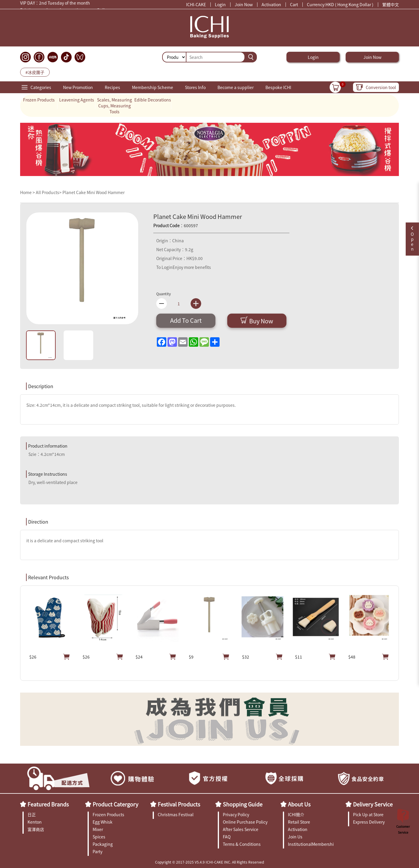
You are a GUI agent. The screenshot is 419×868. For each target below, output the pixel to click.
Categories (41, 87)
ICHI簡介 (296, 814)
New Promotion (78, 87)
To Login (164, 267)
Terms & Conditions (242, 844)
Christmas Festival (176, 814)
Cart (294, 4)
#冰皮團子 (35, 72)
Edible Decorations (153, 100)
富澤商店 (36, 829)
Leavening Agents (77, 100)
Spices (99, 837)
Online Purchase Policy (245, 822)
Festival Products (179, 804)
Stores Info (195, 87)
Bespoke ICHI (278, 87)
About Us (299, 804)
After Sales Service (241, 829)
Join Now (244, 4)
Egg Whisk (103, 822)
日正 (32, 814)
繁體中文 (391, 4)
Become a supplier (236, 87)
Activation (271, 4)
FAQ (227, 837)
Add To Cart (186, 320)
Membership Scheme (153, 87)
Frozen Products (39, 100)
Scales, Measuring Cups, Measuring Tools (115, 106)
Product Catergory (115, 804)
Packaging (103, 844)
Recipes (112, 87)
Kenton (35, 822)
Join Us (295, 837)
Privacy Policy (236, 814)
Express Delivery (369, 822)
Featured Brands (48, 804)
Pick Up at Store (368, 814)
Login (220, 4)
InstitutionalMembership (311, 844)
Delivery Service (373, 804)
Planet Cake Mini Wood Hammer (94, 192)
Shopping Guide (243, 804)
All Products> (49, 192)
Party (98, 851)
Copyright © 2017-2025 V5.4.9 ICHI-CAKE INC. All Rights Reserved (209, 862)
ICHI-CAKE (196, 4)
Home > (28, 192)
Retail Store (299, 822)
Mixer (98, 829)
